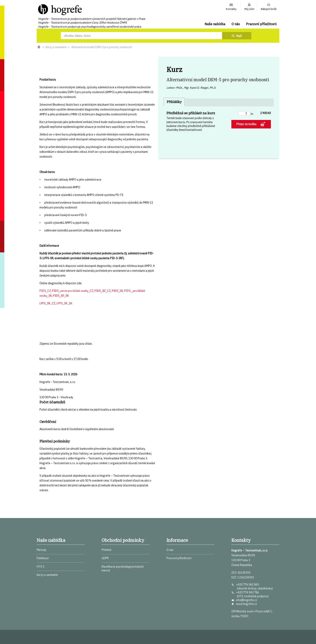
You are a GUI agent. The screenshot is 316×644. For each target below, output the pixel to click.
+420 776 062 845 (247, 585)
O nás (236, 24)
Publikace (43, 558)
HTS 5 (40, 567)
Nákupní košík (269, 9)
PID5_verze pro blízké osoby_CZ (73, 291)
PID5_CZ (45, 291)
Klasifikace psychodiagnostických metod (123, 569)
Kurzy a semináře (56, 47)
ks (252, 114)
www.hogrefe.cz (246, 604)
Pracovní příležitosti (261, 24)
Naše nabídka (215, 24)
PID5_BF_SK (61, 296)
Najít (239, 36)
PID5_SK (117, 291)
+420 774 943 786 (247, 592)
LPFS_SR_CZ (47, 303)
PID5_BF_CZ (103, 291)
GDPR (105, 558)
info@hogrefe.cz (247, 600)
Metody (42, 550)
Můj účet (249, 9)
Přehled (106, 550)
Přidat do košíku (247, 124)
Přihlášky (174, 102)
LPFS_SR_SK (64, 303)
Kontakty (231, 9)
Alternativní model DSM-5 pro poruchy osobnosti (102, 47)
